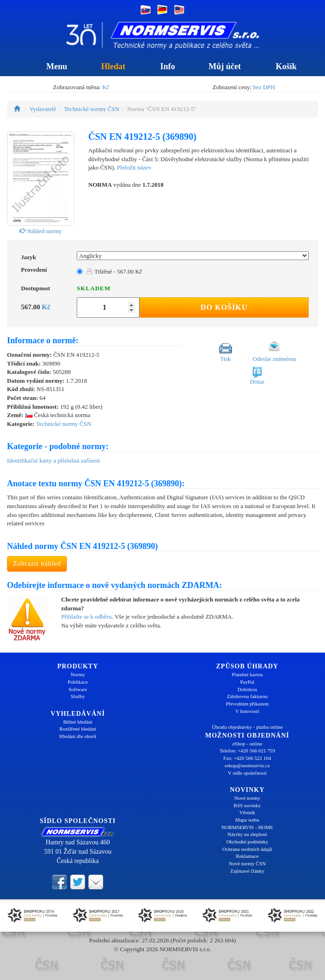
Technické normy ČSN (92, 109)
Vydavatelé (43, 109)
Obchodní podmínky (247, 842)
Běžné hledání (78, 722)
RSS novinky (247, 805)
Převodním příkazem (247, 704)
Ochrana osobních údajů (247, 849)
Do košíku (224, 307)
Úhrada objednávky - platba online (247, 727)
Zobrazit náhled (37, 564)
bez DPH (264, 87)
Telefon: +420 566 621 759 (247, 751)
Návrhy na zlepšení (247, 834)
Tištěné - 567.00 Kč (114, 271)
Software (78, 689)
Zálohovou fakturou (247, 696)
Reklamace (247, 856)
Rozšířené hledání (78, 729)
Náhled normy (41, 231)
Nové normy (247, 798)
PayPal (247, 682)
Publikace (78, 682)
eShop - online (247, 744)
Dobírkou (247, 689)
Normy (78, 674)
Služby (78, 696)
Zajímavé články (247, 871)
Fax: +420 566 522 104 (247, 758)
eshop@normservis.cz (247, 765)
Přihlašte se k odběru (87, 617)
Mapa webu (247, 820)
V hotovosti (247, 711)
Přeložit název (134, 167)
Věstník (247, 812)
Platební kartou (247, 674)
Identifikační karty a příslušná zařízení (53, 461)
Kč (106, 87)
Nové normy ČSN (247, 863)
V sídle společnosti (247, 773)
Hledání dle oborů (78, 736)
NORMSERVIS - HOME (247, 827)
